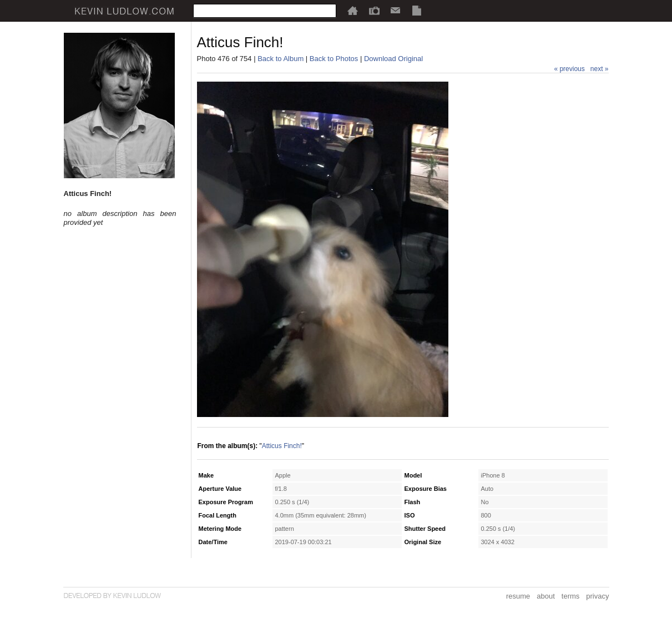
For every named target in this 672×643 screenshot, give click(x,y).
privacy (597, 596)
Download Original (393, 59)
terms (571, 596)
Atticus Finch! (282, 446)
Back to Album (281, 59)
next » (600, 69)
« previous (569, 69)
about (546, 596)
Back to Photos (334, 59)
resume (518, 596)
